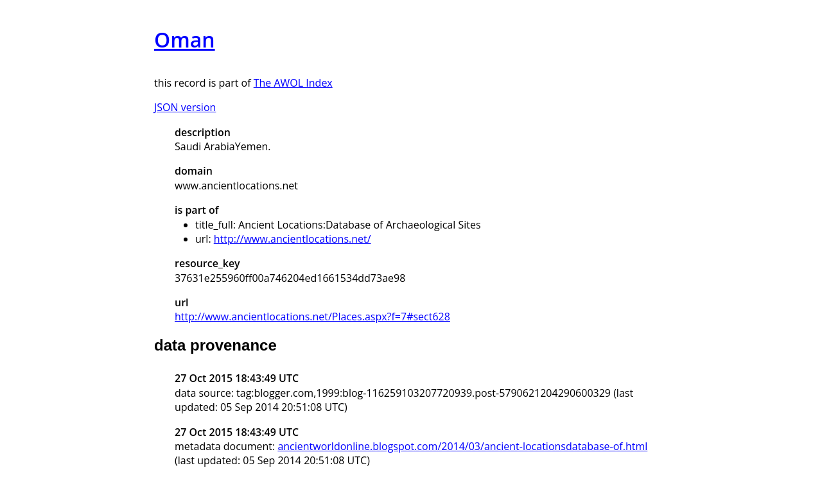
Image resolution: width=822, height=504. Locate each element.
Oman (185, 39)
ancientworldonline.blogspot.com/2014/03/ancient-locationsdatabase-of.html (462, 446)
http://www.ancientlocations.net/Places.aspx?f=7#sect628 (312, 317)
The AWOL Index (293, 83)
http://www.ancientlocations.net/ (293, 239)
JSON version (185, 107)
